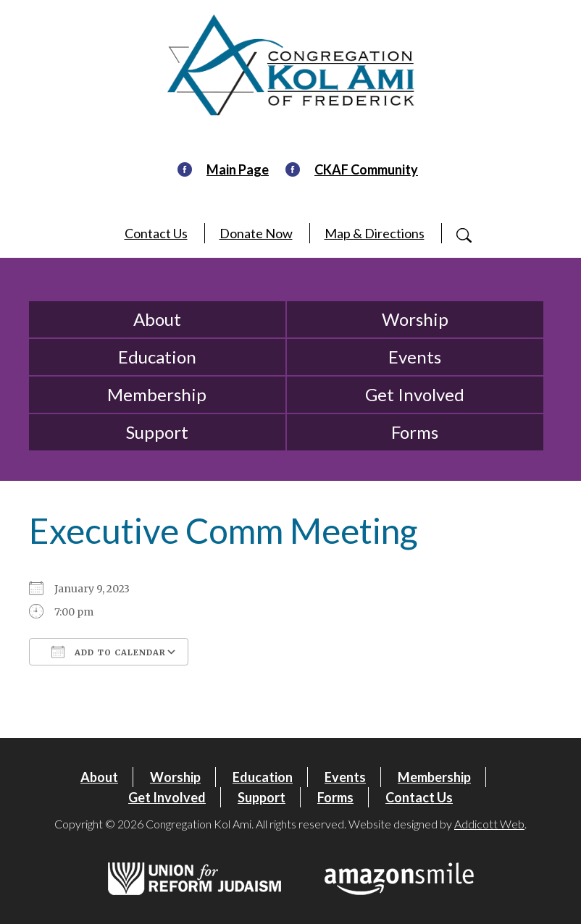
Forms (415, 432)
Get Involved (415, 394)
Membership (157, 394)
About (157, 319)
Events (415, 357)
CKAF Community (366, 169)
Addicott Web (489, 824)
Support (157, 432)
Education (157, 357)
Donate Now (256, 233)
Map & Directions (375, 233)
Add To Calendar (109, 652)
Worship (415, 319)
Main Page (238, 169)
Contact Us (156, 233)
